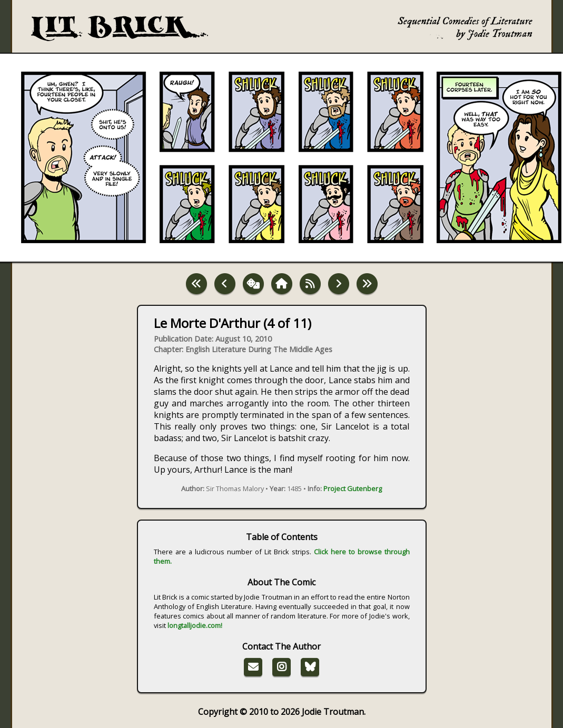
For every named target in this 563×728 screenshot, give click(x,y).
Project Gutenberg (353, 488)
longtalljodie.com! (195, 625)
